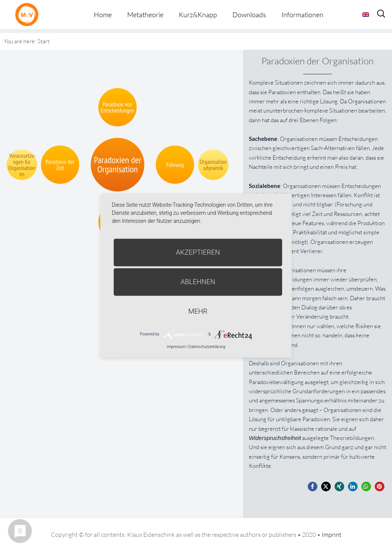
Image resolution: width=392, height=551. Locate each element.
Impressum (176, 347)
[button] (313, 486)
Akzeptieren (198, 252)
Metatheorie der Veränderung (29, 14)
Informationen (302, 15)
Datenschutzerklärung (207, 347)
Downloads (249, 15)
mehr (198, 311)
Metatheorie (145, 15)
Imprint (332, 535)
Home (103, 15)
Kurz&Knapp (198, 15)
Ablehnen (198, 282)
